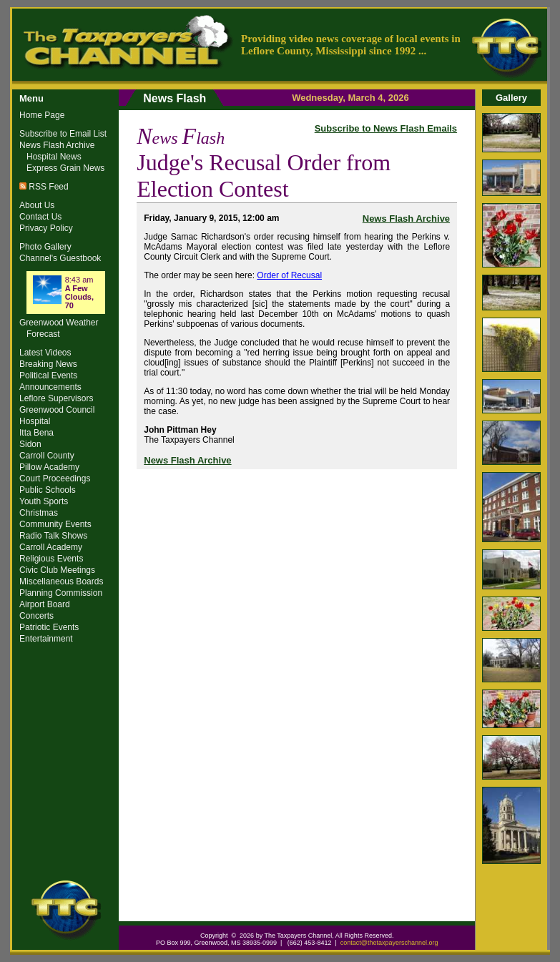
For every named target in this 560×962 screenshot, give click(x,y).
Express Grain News (65, 168)
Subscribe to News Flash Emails (386, 128)
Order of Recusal (289, 275)
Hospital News (54, 157)
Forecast (43, 334)
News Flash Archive (406, 219)
